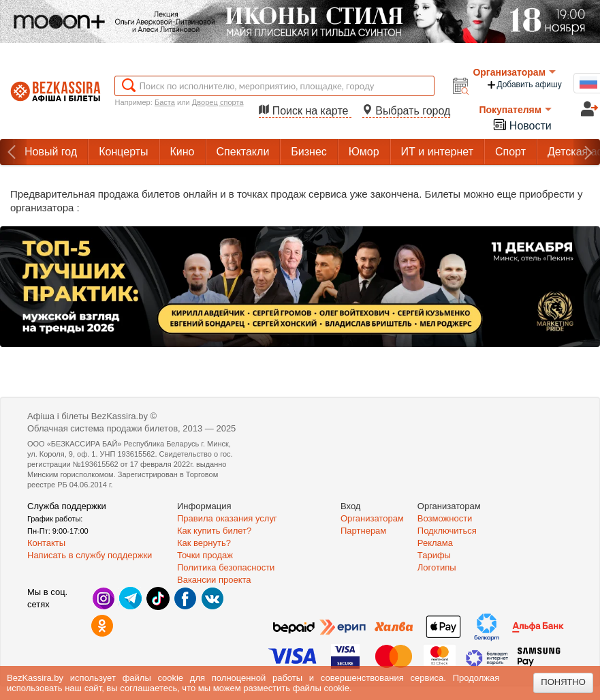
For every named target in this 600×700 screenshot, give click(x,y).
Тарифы (434, 555)
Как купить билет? (214, 531)
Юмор (364, 152)
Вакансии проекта (214, 580)
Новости (522, 124)
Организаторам (514, 72)
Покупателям (515, 110)
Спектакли (243, 152)
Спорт (510, 152)
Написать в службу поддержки (90, 555)
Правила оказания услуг (227, 518)
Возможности (445, 518)
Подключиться (447, 531)
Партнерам (363, 531)
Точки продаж (205, 555)
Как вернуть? (204, 543)
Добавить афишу (524, 85)
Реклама (435, 543)
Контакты (46, 543)
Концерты (123, 152)
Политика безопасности (226, 567)
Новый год (51, 152)
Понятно (563, 682)
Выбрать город (407, 111)
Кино (183, 152)
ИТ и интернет (437, 152)
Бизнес (309, 152)
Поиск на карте (305, 111)
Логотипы (437, 567)
